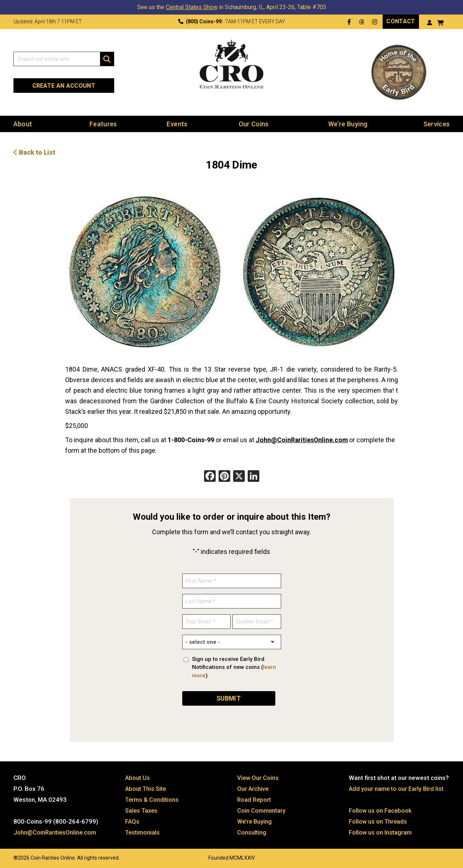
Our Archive (253, 788)
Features (103, 124)
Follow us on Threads (379, 820)
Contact (401, 21)
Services (437, 124)
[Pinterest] (224, 476)
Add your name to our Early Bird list (397, 788)
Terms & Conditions (153, 798)
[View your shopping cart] (441, 22)
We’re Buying (348, 124)
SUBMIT (228, 697)
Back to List (34, 152)
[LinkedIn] (254, 476)
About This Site (147, 788)
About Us (138, 777)
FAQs (132, 820)
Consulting (252, 831)
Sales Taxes (142, 809)
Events (177, 124)
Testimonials (143, 831)
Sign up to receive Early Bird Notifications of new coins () (234, 666)
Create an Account (64, 86)
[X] (239, 476)
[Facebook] (210, 476)
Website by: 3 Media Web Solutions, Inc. (6, 856)
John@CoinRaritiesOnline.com (302, 439)
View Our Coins (258, 777)
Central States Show (192, 7)
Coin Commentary (262, 809)
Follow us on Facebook (381, 809)
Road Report (255, 798)
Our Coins (254, 124)
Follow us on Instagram (381, 831)
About (23, 124)
